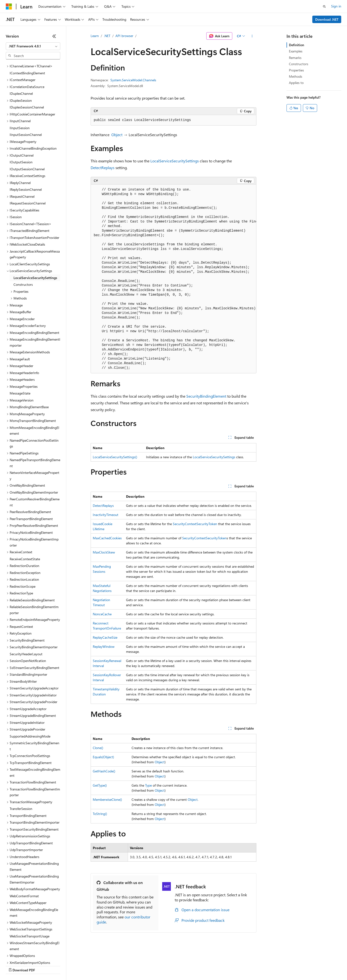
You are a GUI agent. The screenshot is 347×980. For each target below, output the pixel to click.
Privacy (105, 965)
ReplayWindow (104, 646)
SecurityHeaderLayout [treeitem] (26, 612)
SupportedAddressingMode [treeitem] (30, 695)
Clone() (98, 748)
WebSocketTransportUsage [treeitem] (30, 894)
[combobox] (33, 46)
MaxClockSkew (104, 552)
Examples (296, 51)
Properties (296, 70)
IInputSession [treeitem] (20, 86)
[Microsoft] (9, 6)
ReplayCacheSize (105, 637)
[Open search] (324, 6)
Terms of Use (176, 965)
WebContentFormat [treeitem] (24, 854)
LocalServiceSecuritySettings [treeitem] (35, 236)
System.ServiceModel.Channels (133, 80)
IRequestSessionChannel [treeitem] (28, 162)
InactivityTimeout (106, 515)
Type (148, 785)
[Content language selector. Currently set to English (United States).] (28, 954)
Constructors (299, 64)
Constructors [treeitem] (23, 243)
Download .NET (327, 19)
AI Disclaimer (15, 965)
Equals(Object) (103, 757)
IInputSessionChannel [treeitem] (26, 93)
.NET (107, 36)
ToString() (100, 814)
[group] (173, 279)
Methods (296, 76)
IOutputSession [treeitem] (21, 120)
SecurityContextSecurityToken (195, 524)
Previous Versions (44, 965)
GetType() (100, 785)
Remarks (295, 58)
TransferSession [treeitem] (21, 767)
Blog (66, 965)
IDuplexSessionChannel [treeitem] (27, 66)
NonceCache (102, 614)
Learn (95, 36)
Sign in (336, 6)
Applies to (296, 83)
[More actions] (252, 36)
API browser (124, 36)
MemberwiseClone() (107, 799)
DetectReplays (103, 168)
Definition (297, 45)
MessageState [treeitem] (20, 352)
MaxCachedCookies (107, 538)
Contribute (86, 965)
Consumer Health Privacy (138, 965)
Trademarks (200, 965)
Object (117, 135)
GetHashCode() (104, 771)
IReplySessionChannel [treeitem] (26, 148)
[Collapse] (54, 36)
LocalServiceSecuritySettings (175, 161)
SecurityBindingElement (206, 396)
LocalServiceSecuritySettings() (115, 457)
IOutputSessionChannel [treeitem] (27, 127)
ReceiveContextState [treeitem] (25, 517)
